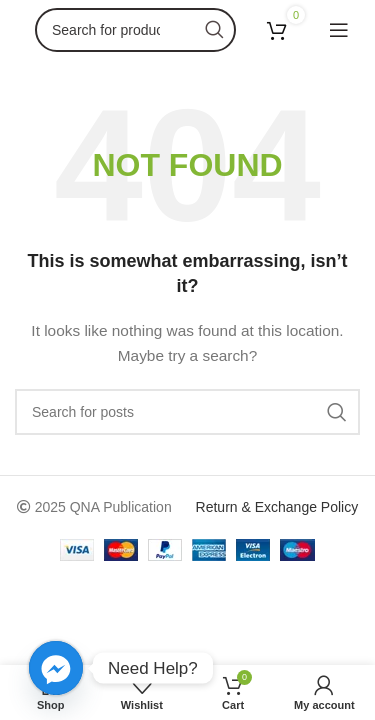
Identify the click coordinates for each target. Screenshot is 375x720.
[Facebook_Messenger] (56, 668)
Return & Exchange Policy (277, 507)
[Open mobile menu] (339, 30)
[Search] (135, 30)
